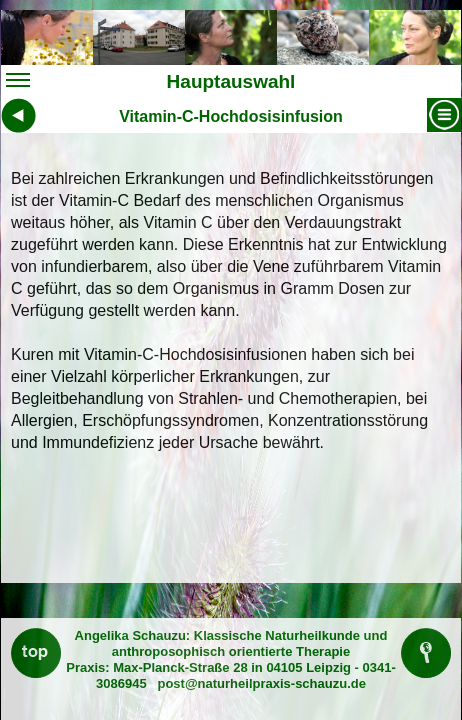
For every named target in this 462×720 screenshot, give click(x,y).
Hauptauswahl (150, 83)
